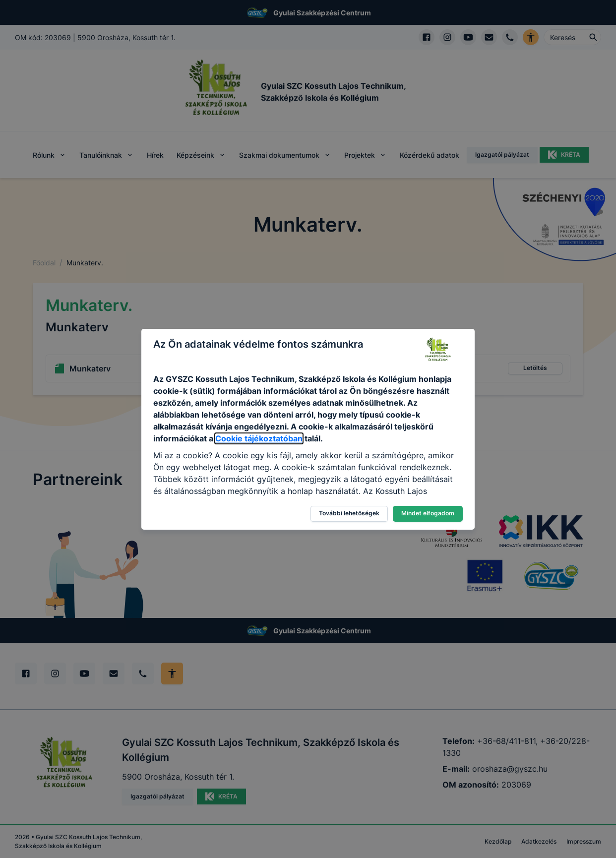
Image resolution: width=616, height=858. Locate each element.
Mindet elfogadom (428, 513)
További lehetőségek (349, 513)
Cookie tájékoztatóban (259, 438)
